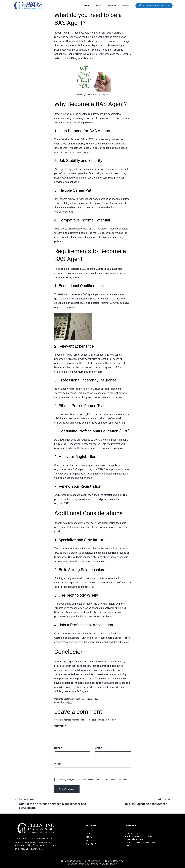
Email (98, 748)
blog (70, 702)
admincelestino (91, 699)
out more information (85, 372)
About (99, 6)
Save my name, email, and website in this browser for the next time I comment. (93, 780)
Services (112, 6)
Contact (126, 6)
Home (87, 6)
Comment (60, 726)
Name (58, 748)
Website (58, 764)
